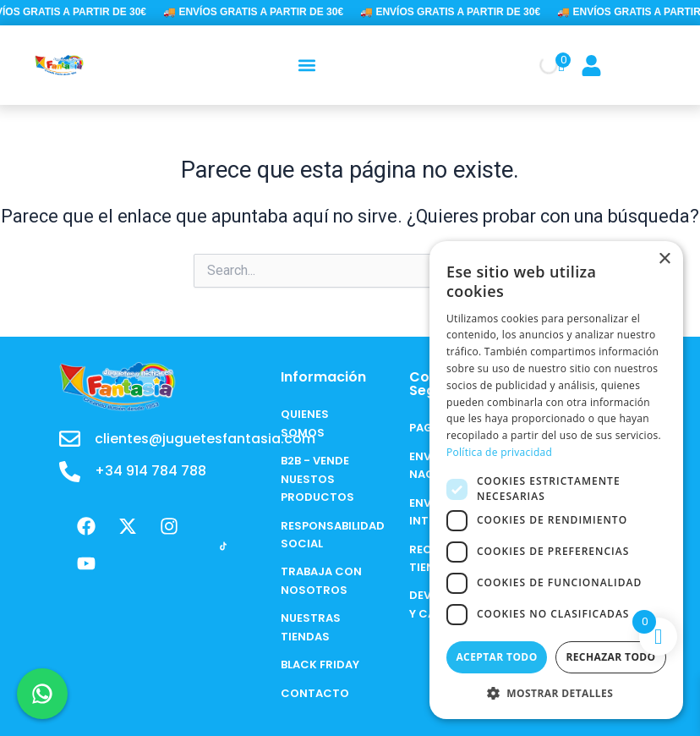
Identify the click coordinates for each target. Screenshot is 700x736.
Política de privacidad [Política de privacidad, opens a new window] (499, 452)
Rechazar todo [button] (610, 657)
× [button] (664, 259)
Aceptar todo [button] (496, 657)
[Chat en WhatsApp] (42, 694)
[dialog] (556, 480)
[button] (307, 65)
